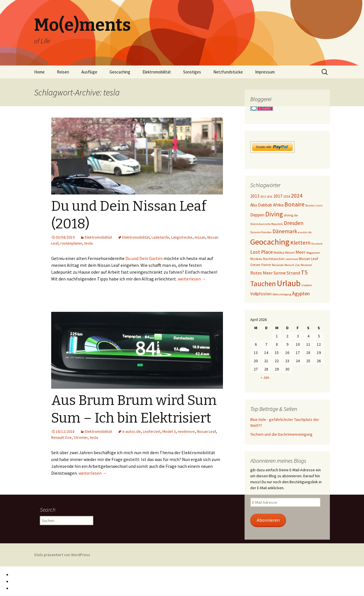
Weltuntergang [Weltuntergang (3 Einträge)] (282, 294)
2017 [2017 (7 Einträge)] (278, 196)
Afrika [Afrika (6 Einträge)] (278, 205)
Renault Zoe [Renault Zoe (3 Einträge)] (292, 265)
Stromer (81, 437)
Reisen (63, 72)
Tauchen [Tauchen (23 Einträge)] (263, 284)
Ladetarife (160, 237)
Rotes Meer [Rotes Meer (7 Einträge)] (261, 273)
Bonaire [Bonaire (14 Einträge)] (294, 204)
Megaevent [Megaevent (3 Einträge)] (313, 253)
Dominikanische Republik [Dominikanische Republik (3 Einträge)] (267, 224)
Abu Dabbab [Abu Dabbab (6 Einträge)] (261, 205)
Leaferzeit (152, 431)
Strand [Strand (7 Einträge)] (293, 273)
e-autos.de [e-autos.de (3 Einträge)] (305, 232)
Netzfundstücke (228, 72)
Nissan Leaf (206, 431)
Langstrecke (182, 237)
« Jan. (265, 377)
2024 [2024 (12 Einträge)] (297, 196)
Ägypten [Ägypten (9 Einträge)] (301, 293)
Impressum (265, 72)
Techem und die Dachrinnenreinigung (281, 434)
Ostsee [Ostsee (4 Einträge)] (255, 265)
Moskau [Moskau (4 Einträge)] (256, 259)
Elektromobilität (157, 72)
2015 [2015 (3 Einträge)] (263, 197)
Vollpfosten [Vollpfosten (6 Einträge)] (261, 294)
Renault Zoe (61, 437)
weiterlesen (192, 279)
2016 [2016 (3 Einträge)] (270, 197)
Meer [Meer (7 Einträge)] (300, 252)
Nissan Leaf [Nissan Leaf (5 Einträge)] (309, 259)
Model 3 (169, 431)
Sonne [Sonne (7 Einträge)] (280, 273)
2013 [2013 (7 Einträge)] (255, 196)
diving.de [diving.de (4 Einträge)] (291, 215)
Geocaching (120, 72)
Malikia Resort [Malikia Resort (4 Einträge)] (284, 252)
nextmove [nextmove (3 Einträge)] (292, 259)
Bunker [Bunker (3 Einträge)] (310, 205)
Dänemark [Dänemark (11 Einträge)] (285, 231)
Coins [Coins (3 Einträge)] (319, 205)
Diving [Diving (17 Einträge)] (274, 214)
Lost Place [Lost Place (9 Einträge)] (261, 252)
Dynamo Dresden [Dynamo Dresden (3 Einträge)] (261, 232)
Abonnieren (268, 520)
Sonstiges (192, 72)
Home (39, 72)
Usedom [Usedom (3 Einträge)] (307, 285)
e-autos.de (132, 431)
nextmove (186, 431)
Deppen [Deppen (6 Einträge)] (257, 215)
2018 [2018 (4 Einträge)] (287, 196)
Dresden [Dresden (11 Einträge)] (294, 223)
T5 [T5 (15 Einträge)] (304, 272)
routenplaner (71, 243)
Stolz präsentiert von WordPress (62, 555)
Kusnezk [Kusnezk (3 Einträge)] (317, 244)
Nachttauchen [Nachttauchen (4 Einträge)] (274, 259)
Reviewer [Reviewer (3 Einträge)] (306, 265)
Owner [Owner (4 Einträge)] (266, 265)
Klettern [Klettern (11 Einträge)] (300, 243)
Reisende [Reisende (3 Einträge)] (278, 265)
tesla (88, 243)
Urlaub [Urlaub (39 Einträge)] (289, 283)
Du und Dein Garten (144, 258)
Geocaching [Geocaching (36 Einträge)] (270, 242)
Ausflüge (89, 72)
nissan (200, 237)
